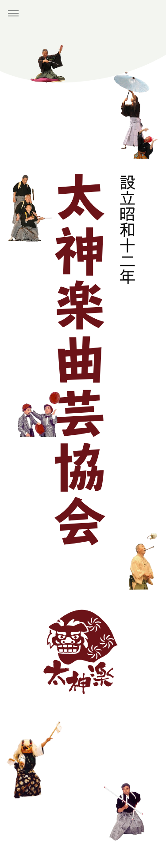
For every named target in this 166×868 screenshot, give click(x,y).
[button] (13, 13)
